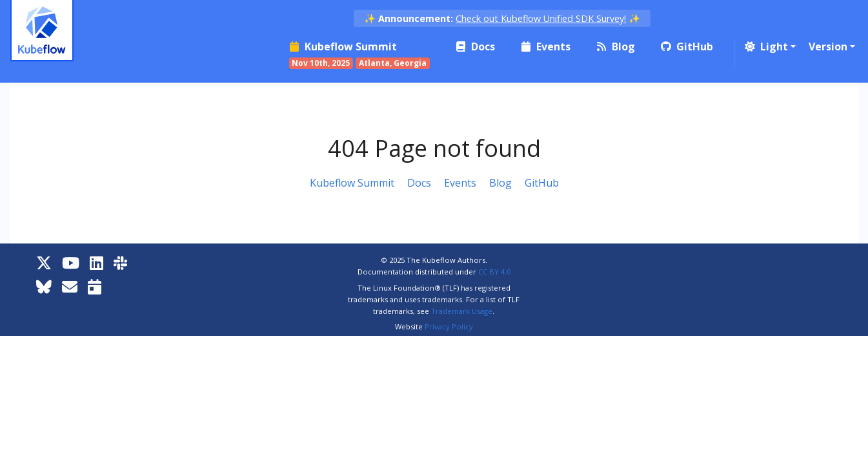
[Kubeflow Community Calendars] (95, 286)
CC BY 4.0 (494, 272)
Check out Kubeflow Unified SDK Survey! (541, 18)
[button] (769, 46)
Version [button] (828, 46)
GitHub (542, 183)
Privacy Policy (449, 326)
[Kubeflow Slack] (120, 263)
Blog (500, 183)
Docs (419, 183)
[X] (44, 263)
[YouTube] (71, 263)
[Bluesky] (44, 286)
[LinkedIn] (96, 263)
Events (460, 183)
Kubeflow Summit (352, 183)
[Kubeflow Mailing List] (70, 286)
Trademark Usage (462, 311)
